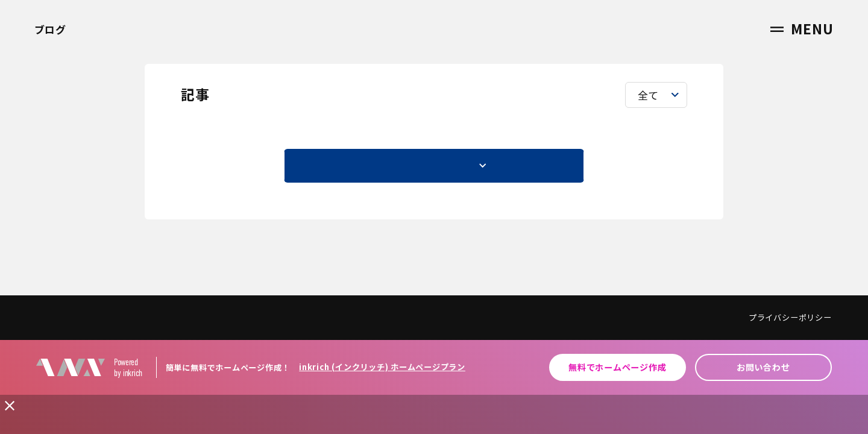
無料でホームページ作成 (617, 367)
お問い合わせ (763, 367)
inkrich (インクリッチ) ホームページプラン (382, 367)
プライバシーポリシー (790, 317)
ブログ (50, 29)
